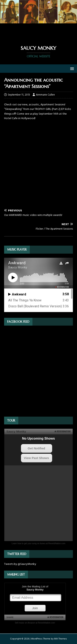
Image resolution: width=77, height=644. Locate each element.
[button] (71, 68)
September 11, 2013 (19, 95)
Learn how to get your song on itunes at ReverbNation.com (38, 543)
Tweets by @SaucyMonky (20, 564)
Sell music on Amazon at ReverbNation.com (35, 623)
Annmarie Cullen (45, 95)
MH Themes (61, 639)
